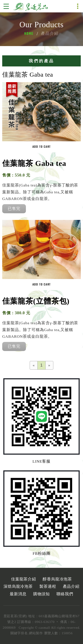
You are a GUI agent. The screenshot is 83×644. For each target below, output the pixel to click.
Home (29, 34)
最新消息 (18, 594)
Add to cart (41, 147)
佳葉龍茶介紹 (24, 579)
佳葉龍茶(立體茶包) (36, 301)
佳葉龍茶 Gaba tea (34, 163)
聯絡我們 (65, 594)
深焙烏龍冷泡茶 (18, 586)
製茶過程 (48, 586)
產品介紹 (71, 586)
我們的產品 (41, 61)
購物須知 (42, 594)
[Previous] (34, 365)
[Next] (49, 365)
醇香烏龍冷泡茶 (57, 579)
